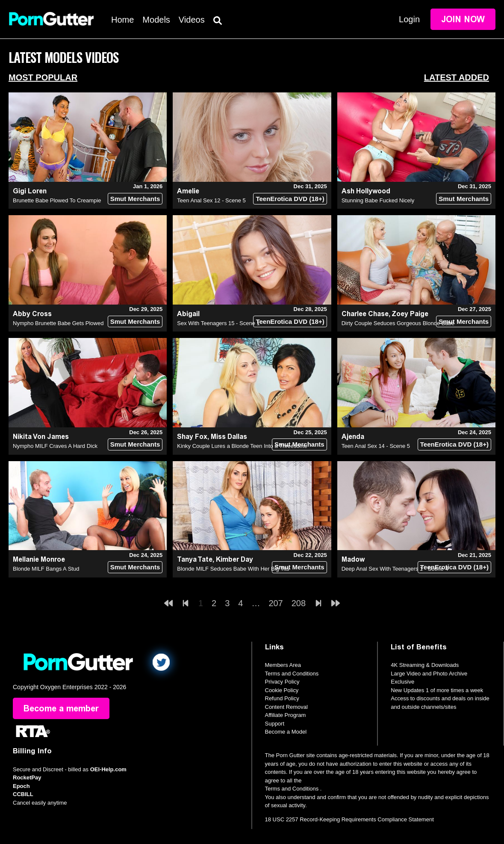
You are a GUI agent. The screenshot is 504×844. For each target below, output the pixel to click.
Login (409, 19)
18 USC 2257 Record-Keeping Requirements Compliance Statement (349, 819)
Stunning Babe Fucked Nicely (378, 200)
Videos (192, 20)
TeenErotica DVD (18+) (290, 199)
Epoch (21, 786)
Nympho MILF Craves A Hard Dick (55, 446)
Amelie (188, 191)
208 (299, 603)
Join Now (463, 19)
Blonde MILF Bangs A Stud (46, 569)
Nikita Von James (41, 437)
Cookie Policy (282, 690)
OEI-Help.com (108, 769)
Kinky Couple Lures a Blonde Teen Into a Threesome (242, 446)
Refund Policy (282, 698)
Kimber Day (234, 559)
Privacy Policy (282, 682)
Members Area (283, 665)
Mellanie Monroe (39, 559)
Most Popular (43, 77)
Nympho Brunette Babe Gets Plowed (58, 323)
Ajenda (353, 437)
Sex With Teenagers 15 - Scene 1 (218, 323)
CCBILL (23, 794)
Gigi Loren (30, 191)
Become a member (61, 708)
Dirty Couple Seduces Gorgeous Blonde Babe (398, 323)
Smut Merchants (135, 199)
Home (122, 20)
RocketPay (27, 777)
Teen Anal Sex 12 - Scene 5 (211, 200)
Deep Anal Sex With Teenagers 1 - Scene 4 (395, 569)
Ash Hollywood (366, 191)
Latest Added (457, 77)
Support (275, 724)
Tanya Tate (195, 559)
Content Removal (286, 707)
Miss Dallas (229, 437)
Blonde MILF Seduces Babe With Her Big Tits (233, 569)
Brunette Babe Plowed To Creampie (57, 200)
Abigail (188, 314)
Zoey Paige (410, 314)
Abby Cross (32, 314)
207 (276, 603)
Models (156, 20)
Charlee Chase (365, 314)
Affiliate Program (286, 715)
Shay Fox (192, 437)
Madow (353, 559)
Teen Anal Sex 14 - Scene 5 (376, 446)
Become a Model (286, 732)
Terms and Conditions (292, 674)
